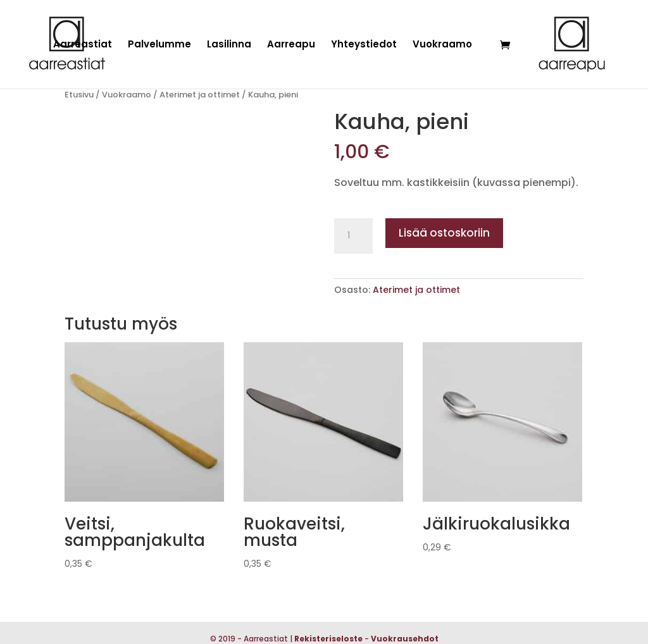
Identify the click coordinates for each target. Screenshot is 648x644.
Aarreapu (291, 45)
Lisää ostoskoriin (444, 233)
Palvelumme (159, 45)
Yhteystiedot (364, 45)
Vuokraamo (442, 45)
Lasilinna (229, 45)
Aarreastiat (83, 45)
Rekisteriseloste (328, 639)
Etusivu (79, 95)
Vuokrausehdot (405, 639)
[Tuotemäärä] (353, 236)
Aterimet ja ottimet (200, 95)
